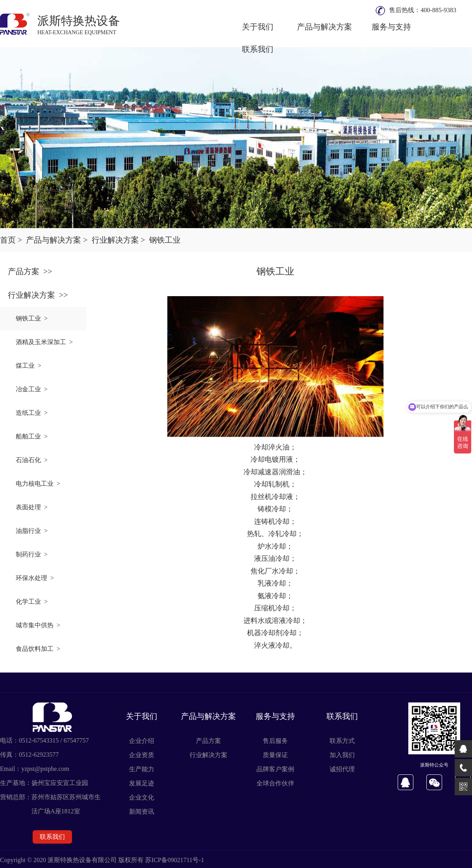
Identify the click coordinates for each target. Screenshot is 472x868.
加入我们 (342, 755)
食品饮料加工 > (38, 649)
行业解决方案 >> (38, 295)
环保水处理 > (35, 578)
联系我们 (258, 49)
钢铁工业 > (32, 318)
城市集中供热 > (38, 625)
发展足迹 (142, 783)
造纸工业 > (32, 413)
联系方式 (342, 741)
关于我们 (258, 27)
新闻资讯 (142, 812)
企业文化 (142, 797)
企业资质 (142, 755)
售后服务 (275, 741)
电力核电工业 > (38, 484)
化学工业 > (32, 602)
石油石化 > (32, 460)
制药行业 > (32, 554)
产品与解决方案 (324, 27)
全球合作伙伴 (275, 783)
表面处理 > (32, 507)
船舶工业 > (32, 436)
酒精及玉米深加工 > (44, 342)
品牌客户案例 (275, 769)
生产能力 (142, 769)
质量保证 (275, 755)
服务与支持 (391, 27)
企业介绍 (142, 741)
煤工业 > (29, 366)
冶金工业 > (32, 389)
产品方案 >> (30, 271)
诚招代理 (342, 769)
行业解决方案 (208, 755)
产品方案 (208, 741)
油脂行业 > (32, 531)
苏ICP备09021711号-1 (175, 860)
